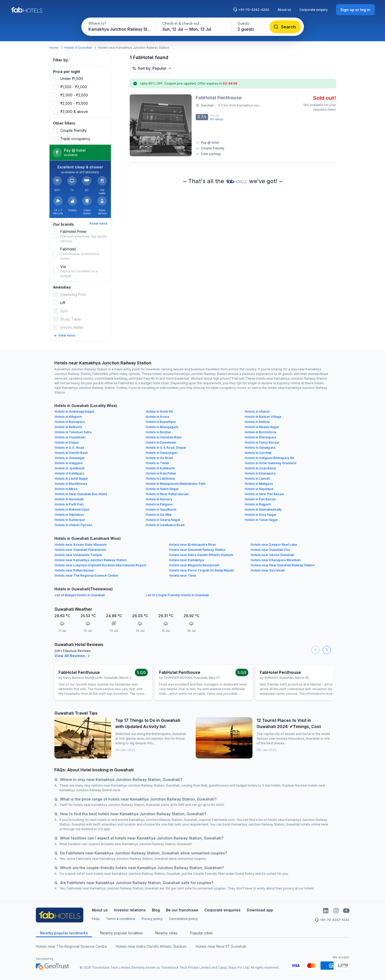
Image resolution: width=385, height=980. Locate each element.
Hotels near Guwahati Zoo (270, 550)
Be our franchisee (182, 910)
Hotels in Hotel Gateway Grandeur (271, 463)
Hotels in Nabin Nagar (162, 489)
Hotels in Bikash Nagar (262, 427)
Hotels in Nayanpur (259, 489)
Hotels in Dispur (67, 442)
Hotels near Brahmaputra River (193, 545)
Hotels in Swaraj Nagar (163, 520)
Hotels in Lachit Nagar (71, 479)
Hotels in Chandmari (70, 437)
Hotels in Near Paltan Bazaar (167, 494)
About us (284, 10)
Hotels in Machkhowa (71, 484)
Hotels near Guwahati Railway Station (197, 550)
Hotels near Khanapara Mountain (276, 560)
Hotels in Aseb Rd (159, 411)
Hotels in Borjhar (158, 432)
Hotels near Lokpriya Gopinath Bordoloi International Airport (100, 565)
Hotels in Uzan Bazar (260, 468)
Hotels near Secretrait (268, 570)
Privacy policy (152, 919)
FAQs (96, 919)
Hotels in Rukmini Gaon (72, 509)
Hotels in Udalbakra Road (165, 525)
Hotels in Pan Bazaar (260, 499)
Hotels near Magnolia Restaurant (194, 565)
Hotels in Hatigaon (69, 463)
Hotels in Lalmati (257, 479)
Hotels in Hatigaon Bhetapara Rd (269, 458)
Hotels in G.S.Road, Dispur (166, 448)
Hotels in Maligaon (259, 484)
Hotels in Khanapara (260, 473)
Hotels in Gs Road (159, 458)
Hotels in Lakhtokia (160, 479)
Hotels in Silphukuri (69, 515)
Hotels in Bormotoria (260, 432)
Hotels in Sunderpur (70, 520)
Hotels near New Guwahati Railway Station (283, 565)
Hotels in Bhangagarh (162, 427)
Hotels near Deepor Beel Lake (274, 545)
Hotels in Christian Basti (164, 437)
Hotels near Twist (183, 575)
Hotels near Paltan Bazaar (74, 570)
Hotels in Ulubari (257, 411)
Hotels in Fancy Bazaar (262, 442)
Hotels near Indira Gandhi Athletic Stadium (201, 555)
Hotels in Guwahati (78, 48)
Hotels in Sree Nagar (261, 515)
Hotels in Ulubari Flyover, (74, 525)
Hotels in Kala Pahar (161, 473)
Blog (156, 910)
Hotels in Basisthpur (161, 422)
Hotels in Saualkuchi (161, 509)
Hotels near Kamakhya (186, 560)
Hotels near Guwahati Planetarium (80, 550)
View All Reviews (73, 656)
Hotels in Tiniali (157, 463)
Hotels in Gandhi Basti (71, 453)
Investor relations (130, 910)
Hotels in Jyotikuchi (69, 468)
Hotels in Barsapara (70, 422)
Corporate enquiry (314, 10)
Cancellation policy (183, 919)
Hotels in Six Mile (159, 515)
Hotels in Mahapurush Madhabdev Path (175, 484)
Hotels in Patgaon (159, 504)
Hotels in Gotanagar (70, 458)
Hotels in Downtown (161, 442)
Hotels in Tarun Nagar (261, 520)
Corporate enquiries (223, 910)
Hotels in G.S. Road (69, 448)
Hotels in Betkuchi (68, 427)
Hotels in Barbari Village (263, 417)
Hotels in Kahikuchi (160, 468)
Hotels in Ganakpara (260, 448)
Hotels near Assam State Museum (81, 545)
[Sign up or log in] (355, 10)
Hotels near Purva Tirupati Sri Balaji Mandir (202, 570)
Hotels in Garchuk (258, 453)
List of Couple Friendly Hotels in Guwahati (177, 595)
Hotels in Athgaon (68, 417)
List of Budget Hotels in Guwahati (80, 595)
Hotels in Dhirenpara (260, 437)
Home (54, 48)
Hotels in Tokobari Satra (73, 432)
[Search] (285, 27)
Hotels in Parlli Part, (69, 504)
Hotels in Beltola (257, 422)
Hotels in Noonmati (69, 499)
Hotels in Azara (157, 417)
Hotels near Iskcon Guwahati (272, 555)
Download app (260, 910)
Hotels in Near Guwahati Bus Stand (81, 494)
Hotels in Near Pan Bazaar (264, 494)
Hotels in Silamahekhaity (263, 509)
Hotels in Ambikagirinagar (74, 411)
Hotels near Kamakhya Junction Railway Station (91, 560)
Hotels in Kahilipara (69, 473)
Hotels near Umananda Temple (78, 555)
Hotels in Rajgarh (258, 504)
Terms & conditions (121, 919)
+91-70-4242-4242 (251, 10)
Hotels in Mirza (66, 489)
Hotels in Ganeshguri (162, 453)
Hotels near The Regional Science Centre (86, 575)
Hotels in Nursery (159, 499)
